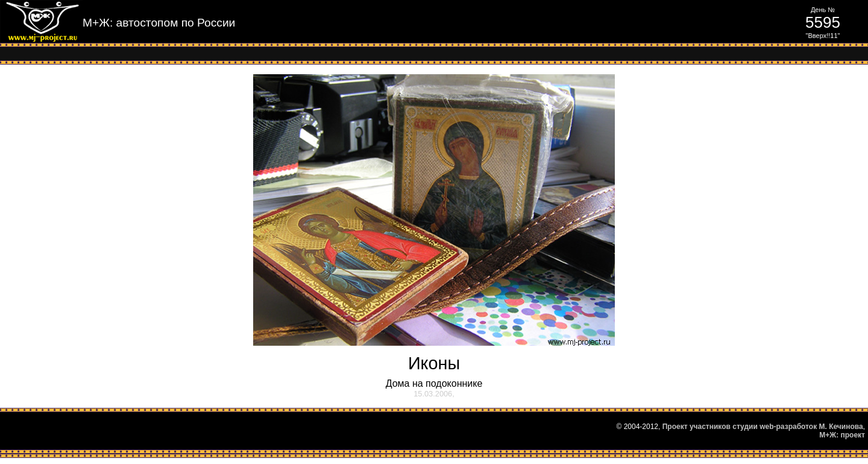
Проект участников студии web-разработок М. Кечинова (763, 427)
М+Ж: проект (842, 435)
